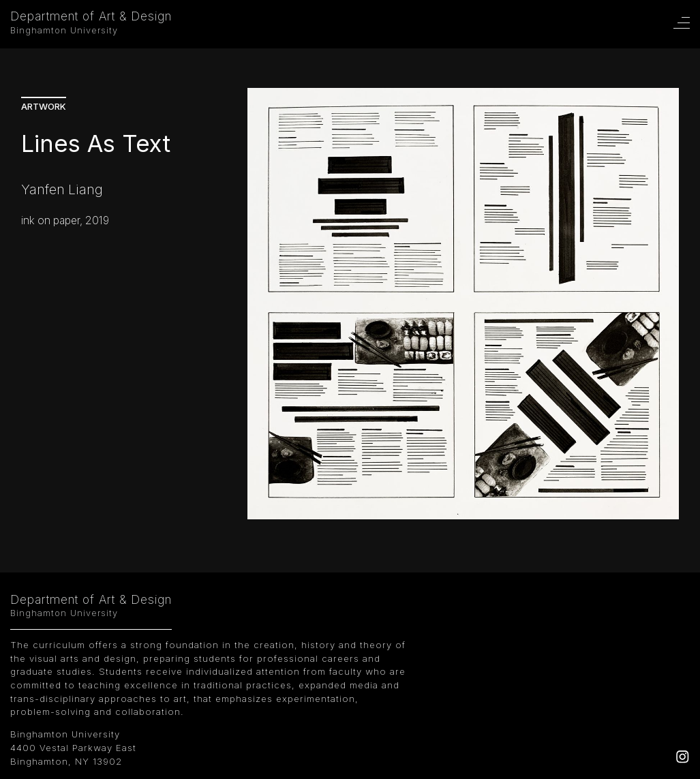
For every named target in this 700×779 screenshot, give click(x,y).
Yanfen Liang (62, 189)
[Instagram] (683, 760)
